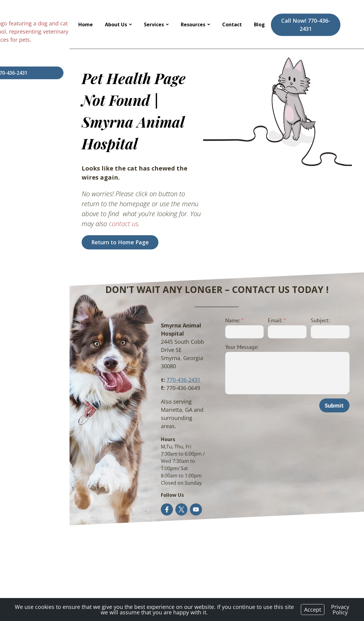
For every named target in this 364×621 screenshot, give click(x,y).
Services (154, 24)
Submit (331, 365)
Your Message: (203, 306)
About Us (116, 24)
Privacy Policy (340, 610)
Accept (313, 610)
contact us (118, 183)
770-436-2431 (131, 331)
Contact (232, 24)
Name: (196, 280)
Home (86, 24)
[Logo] (48, 24)
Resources (193, 24)
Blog (259, 24)
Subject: (305, 280)
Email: (250, 280)
